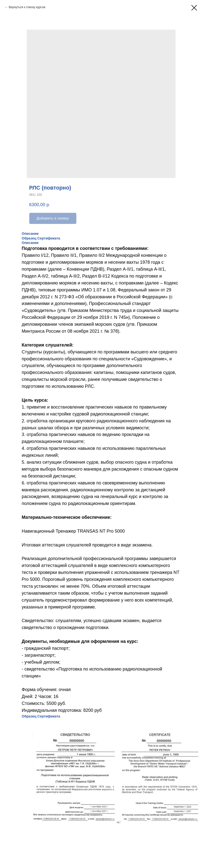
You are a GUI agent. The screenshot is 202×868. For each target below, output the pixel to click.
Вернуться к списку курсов (27, 7)
